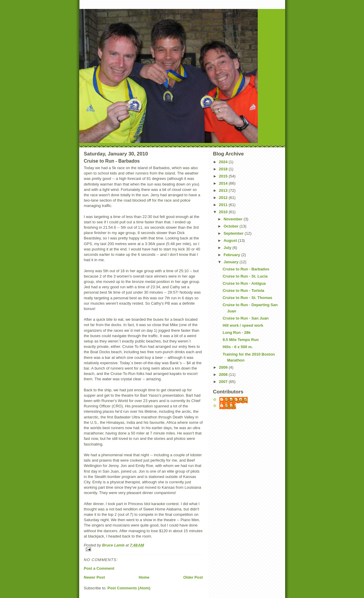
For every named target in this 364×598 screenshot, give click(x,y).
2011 (224, 205)
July (228, 248)
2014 (224, 183)
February (232, 255)
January (231, 262)
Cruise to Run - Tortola (243, 291)
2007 (224, 382)
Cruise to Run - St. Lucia (245, 276)
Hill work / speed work (243, 325)
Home (144, 577)
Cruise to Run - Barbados (246, 269)
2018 (224, 169)
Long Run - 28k (237, 333)
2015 (224, 176)
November (233, 219)
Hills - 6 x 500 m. (238, 347)
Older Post (193, 577)
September (234, 233)
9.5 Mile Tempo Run (241, 340)
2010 (224, 212)
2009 (224, 367)
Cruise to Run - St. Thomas (247, 298)
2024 (224, 162)
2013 (224, 190)
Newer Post (94, 577)
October (231, 226)
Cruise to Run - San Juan (246, 318)
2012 (224, 198)
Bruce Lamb (114, 545)
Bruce (231, 406)
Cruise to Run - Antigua (244, 283)
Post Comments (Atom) (129, 588)
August (231, 240)
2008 (224, 374)
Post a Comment (99, 568)
